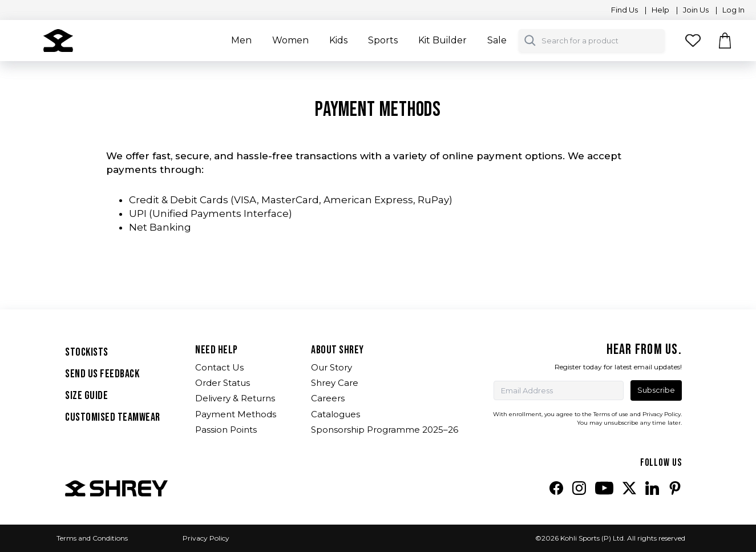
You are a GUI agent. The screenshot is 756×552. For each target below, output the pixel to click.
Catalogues (335, 414)
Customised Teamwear (113, 417)
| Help (657, 10)
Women (290, 40)
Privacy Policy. (662, 414)
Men (241, 40)
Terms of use (611, 414)
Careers (328, 398)
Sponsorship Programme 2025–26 (385, 430)
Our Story (331, 367)
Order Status (223, 383)
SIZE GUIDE (86, 396)
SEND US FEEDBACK (102, 374)
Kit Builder (442, 40)
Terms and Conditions (92, 538)
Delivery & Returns (235, 398)
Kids (338, 40)
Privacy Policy (206, 538)
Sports (383, 40)
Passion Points (226, 430)
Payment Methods (236, 414)
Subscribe (656, 390)
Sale (497, 40)
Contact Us (219, 367)
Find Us (623, 10)
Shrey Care (335, 383)
